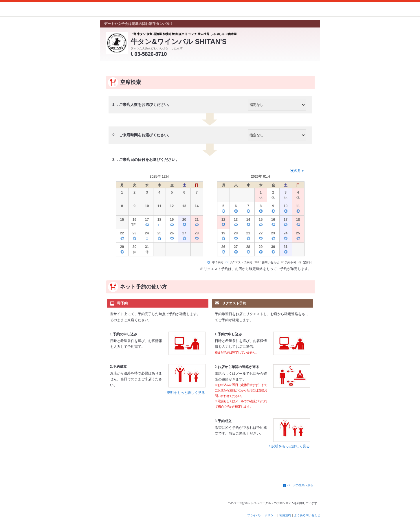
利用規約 (285, 515)
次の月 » (297, 171)
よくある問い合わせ (307, 515)
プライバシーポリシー (262, 515)
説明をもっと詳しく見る (186, 393)
